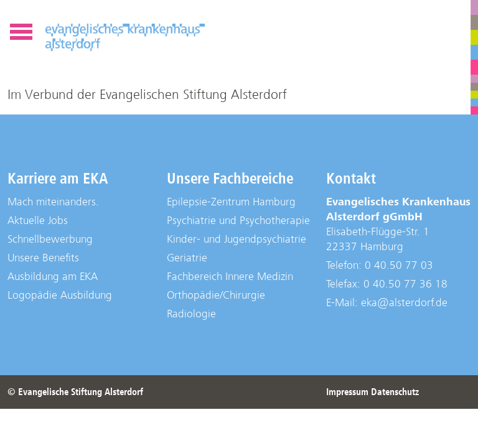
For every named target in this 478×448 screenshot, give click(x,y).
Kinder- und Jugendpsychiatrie (237, 239)
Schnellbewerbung (50, 239)
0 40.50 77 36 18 (405, 284)
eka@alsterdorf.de (404, 303)
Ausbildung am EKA (53, 277)
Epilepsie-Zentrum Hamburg (231, 202)
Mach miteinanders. (53, 202)
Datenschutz (395, 392)
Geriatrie (187, 258)
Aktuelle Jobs (38, 221)
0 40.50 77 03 (399, 265)
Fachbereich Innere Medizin (230, 277)
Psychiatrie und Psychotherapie (238, 221)
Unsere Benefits (43, 258)
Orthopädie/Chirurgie (216, 295)
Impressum (347, 392)
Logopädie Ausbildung (60, 295)
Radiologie (191, 314)
